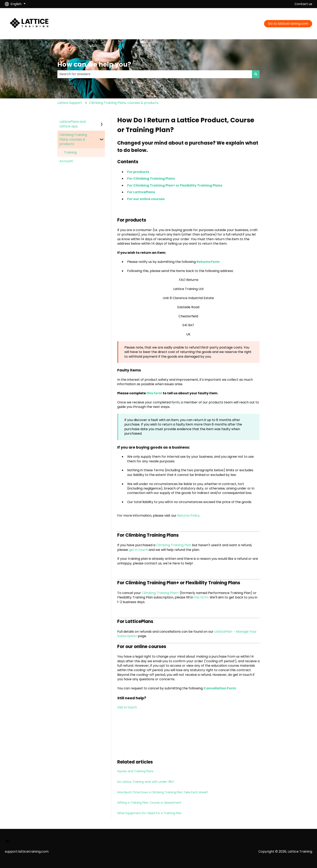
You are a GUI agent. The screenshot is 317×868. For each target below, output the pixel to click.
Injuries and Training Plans (135, 771)
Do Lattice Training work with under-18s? (146, 782)
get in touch (138, 550)
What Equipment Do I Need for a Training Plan (149, 813)
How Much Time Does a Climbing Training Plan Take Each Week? (163, 792)
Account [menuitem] (66, 161)
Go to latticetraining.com (288, 24)
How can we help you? (94, 64)
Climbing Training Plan (174, 545)
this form (155, 393)
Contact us (303, 4)
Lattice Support (70, 103)
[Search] (256, 74)
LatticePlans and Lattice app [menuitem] (73, 124)
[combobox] (155, 74)
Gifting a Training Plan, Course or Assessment (149, 803)
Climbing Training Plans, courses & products (124, 103)
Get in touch (127, 707)
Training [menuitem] (70, 152)
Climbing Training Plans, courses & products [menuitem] (73, 139)
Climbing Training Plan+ (160, 593)
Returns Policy (189, 516)
